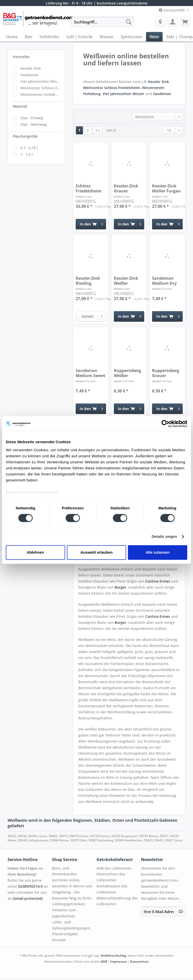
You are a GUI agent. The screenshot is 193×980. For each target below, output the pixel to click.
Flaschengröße (25, 136)
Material (20, 106)
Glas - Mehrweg (34, 124)
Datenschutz (139, 962)
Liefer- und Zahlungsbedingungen (71, 925)
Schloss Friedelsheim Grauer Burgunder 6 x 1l (90, 188)
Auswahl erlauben (96, 553)
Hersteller (21, 57)
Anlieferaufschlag (113, 955)
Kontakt (59, 940)
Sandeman (29, 75)
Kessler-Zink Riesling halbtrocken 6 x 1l (90, 281)
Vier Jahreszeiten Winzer (40, 81)
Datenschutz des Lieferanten (111, 877)
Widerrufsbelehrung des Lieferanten (117, 901)
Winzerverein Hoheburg (40, 94)
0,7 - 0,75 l (29, 148)
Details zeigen (164, 536)
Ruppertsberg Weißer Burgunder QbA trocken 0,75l (127, 373)
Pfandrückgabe (65, 934)
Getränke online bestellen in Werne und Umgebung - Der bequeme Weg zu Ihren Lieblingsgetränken (72, 892)
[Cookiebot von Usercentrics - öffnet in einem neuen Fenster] (165, 424)
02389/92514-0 (30, 886)
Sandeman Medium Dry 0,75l (164, 281)
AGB (104, 962)
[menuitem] (103, 24)
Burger (120, 587)
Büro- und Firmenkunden (64, 871)
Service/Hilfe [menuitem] (172, 10)
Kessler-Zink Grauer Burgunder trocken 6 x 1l (127, 188)
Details (92, 316)
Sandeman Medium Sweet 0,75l (90, 373)
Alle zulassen (158, 553)
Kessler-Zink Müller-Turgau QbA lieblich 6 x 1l (166, 188)
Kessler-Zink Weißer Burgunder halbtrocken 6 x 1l (128, 281)
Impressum (119, 962)
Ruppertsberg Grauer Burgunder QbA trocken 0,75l (166, 373)
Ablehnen (35, 553)
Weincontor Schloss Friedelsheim (40, 88)
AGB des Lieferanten (114, 868)
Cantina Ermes (158, 581)
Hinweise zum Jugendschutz (64, 913)
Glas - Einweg (32, 118)
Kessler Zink (31, 68)
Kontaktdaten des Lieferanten (112, 889)
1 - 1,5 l (27, 154)
